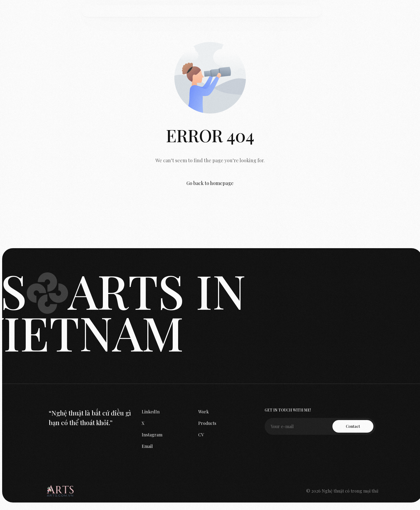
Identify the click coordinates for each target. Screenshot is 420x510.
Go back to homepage (210, 183)
